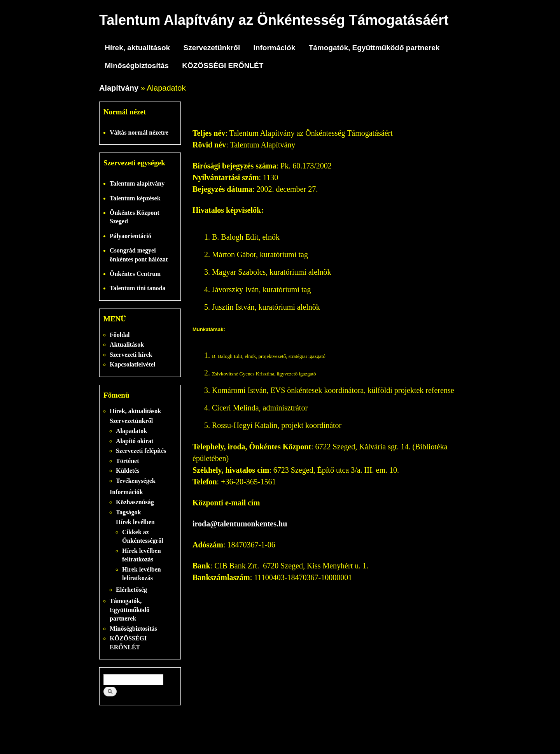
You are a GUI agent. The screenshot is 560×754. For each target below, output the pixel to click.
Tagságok (128, 512)
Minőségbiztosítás (137, 66)
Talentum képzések (135, 198)
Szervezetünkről (212, 48)
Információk (275, 48)
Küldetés (128, 471)
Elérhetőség (131, 590)
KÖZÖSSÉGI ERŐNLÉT (223, 66)
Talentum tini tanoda (137, 288)
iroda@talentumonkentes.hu (240, 524)
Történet (128, 461)
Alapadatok (131, 431)
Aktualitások (127, 345)
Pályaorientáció (130, 236)
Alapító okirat (135, 441)
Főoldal (120, 335)
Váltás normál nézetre (139, 132)
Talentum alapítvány (137, 183)
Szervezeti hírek (131, 355)
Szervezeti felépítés (141, 451)
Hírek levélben (135, 522)
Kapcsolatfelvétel (132, 364)
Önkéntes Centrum (135, 274)
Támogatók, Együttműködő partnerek (374, 48)
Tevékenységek (136, 481)
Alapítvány (119, 88)
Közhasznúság (135, 502)
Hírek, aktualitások (137, 48)
